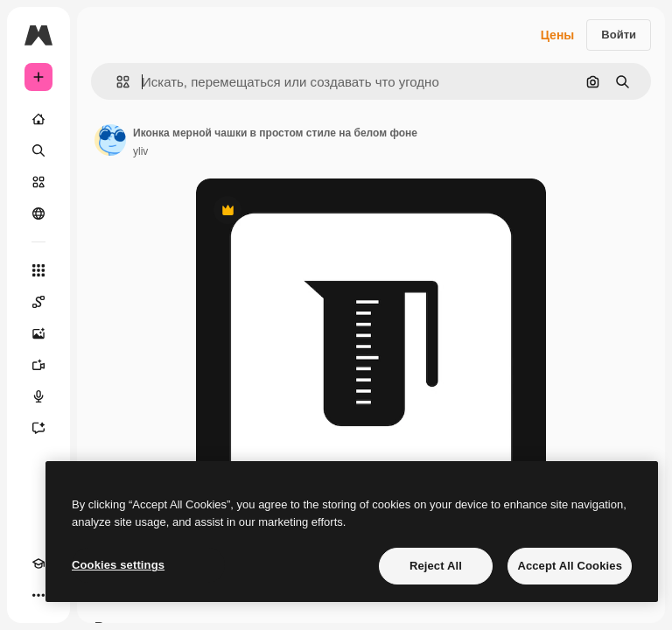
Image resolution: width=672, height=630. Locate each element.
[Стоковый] (38, 182)
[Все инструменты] (38, 270)
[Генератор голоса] (38, 396)
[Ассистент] (38, 428)
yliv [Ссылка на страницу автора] (140, 151)
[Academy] (38, 563)
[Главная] (38, 119)
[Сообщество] (38, 213)
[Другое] (38, 595)
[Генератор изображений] (38, 333)
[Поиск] (38, 150)
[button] (116, 82)
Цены (558, 35)
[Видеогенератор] (38, 365)
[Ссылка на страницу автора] (110, 140)
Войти (619, 35)
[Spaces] (38, 302)
